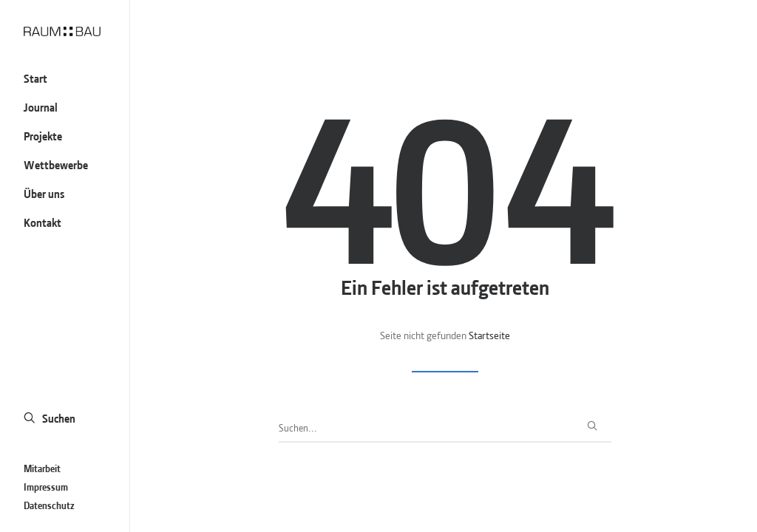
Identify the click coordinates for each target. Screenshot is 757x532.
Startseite (489, 334)
